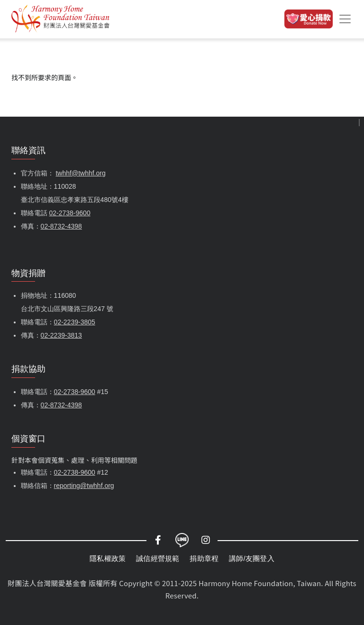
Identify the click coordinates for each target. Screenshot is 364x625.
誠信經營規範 (158, 558)
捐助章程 (204, 558)
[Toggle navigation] (345, 19)
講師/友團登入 (252, 558)
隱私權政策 (108, 558)
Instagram (206, 540)
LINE (182, 540)
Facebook (158, 540)
